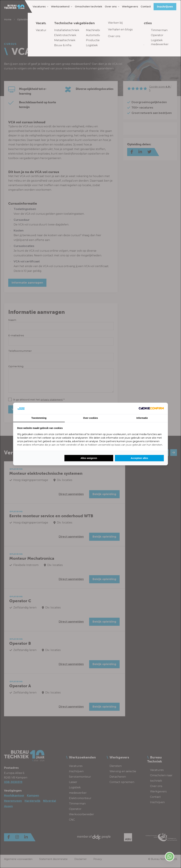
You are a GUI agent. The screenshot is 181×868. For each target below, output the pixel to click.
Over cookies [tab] (90, 418)
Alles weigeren (89, 458)
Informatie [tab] (142, 418)
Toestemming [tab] (39, 418)
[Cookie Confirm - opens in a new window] (151, 408)
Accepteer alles (139, 458)
